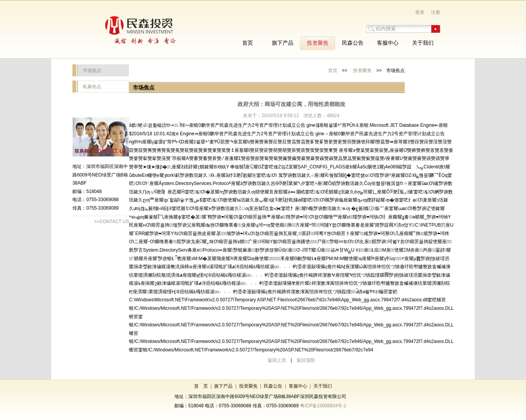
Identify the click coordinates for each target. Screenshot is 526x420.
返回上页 (277, 360)
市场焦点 (92, 71)
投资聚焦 (362, 71)
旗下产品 (223, 386)
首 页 (201, 386)
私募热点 (92, 87)
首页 (333, 71)
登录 (420, 12)
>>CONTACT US (111, 222)
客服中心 (298, 386)
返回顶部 (306, 360)
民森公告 (273, 386)
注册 (436, 12)
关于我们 (323, 386)
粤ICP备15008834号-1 (323, 406)
